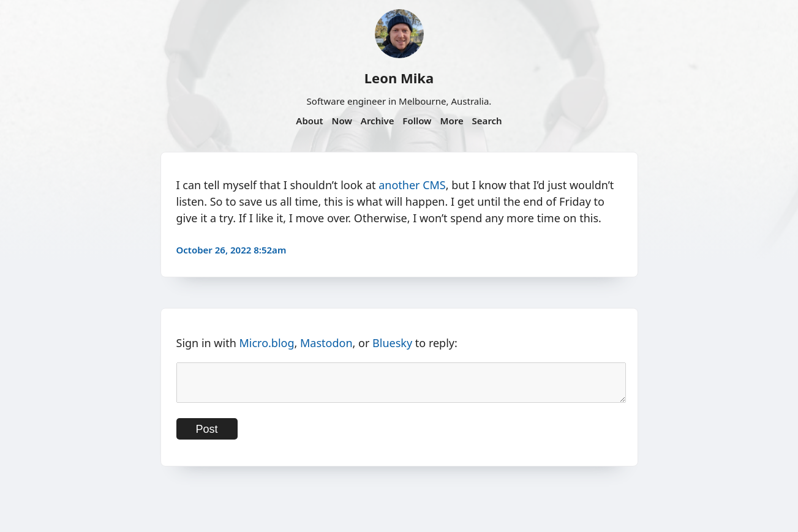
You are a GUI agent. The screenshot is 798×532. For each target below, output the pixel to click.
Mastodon (326, 343)
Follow (417, 121)
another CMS (412, 185)
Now (342, 121)
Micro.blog (266, 343)
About (309, 121)
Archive (378, 121)
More (451, 121)
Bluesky (392, 343)
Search (487, 121)
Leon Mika (399, 78)
